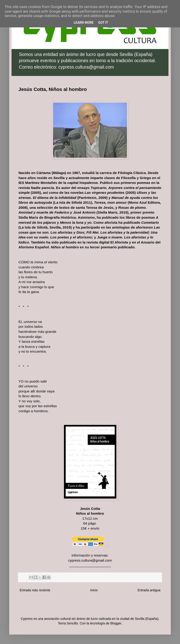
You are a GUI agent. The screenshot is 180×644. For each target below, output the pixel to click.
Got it (103, 23)
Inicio (94, 590)
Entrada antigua (149, 590)
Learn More (84, 23)
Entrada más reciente (35, 590)
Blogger (116, 623)
